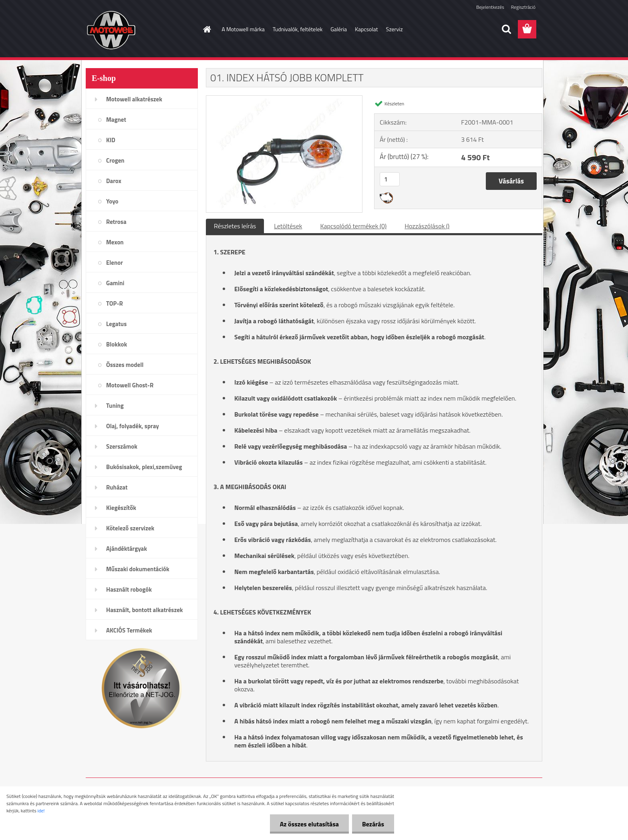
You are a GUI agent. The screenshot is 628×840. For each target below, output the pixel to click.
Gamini (115, 283)
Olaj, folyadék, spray (133, 426)
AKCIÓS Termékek (129, 630)
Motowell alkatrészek (134, 99)
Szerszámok (122, 446)
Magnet (116, 120)
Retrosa (116, 222)
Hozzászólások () (427, 226)
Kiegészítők (121, 508)
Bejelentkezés (490, 7)
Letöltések (288, 226)
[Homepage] (207, 29)
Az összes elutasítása (309, 824)
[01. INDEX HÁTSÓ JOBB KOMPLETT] (284, 99)
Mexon (115, 242)
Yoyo (112, 201)
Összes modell (125, 365)
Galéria (339, 29)
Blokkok (117, 344)
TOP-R (115, 303)
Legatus (116, 324)
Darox (114, 181)
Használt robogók (129, 589)
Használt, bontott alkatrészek (145, 610)
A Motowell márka (243, 29)
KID (111, 140)
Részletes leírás (235, 226)
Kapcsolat (366, 29)
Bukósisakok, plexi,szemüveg (144, 467)
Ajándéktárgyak (127, 549)
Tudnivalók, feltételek (298, 29)
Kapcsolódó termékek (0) (353, 226)
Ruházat (117, 487)
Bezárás (373, 824)
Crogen (115, 160)
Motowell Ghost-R (130, 385)
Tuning (115, 406)
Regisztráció (523, 7)
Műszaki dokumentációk (138, 569)
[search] (506, 29)
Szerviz (395, 29)
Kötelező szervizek (130, 528)
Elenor (115, 263)
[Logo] (141, 30)
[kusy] (390, 179)
